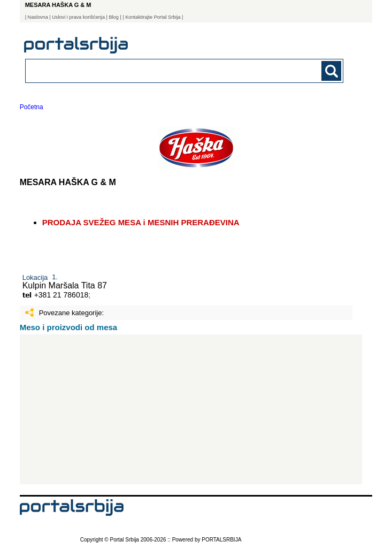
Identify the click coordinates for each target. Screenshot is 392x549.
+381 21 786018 (62, 295)
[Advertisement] (191, 409)
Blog (113, 17)
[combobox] (154, 70)
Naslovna (38, 17)
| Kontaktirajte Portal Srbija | (153, 17)
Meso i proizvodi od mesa (69, 327)
